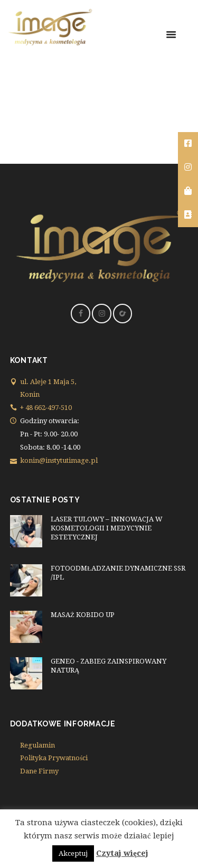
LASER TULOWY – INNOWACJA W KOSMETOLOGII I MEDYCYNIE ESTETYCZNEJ (107, 528)
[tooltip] (188, 144)
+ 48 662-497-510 (46, 408)
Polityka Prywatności (54, 758)
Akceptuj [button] (73, 853)
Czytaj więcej (122, 853)
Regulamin (37, 745)
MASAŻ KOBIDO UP (83, 615)
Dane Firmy (39, 771)
